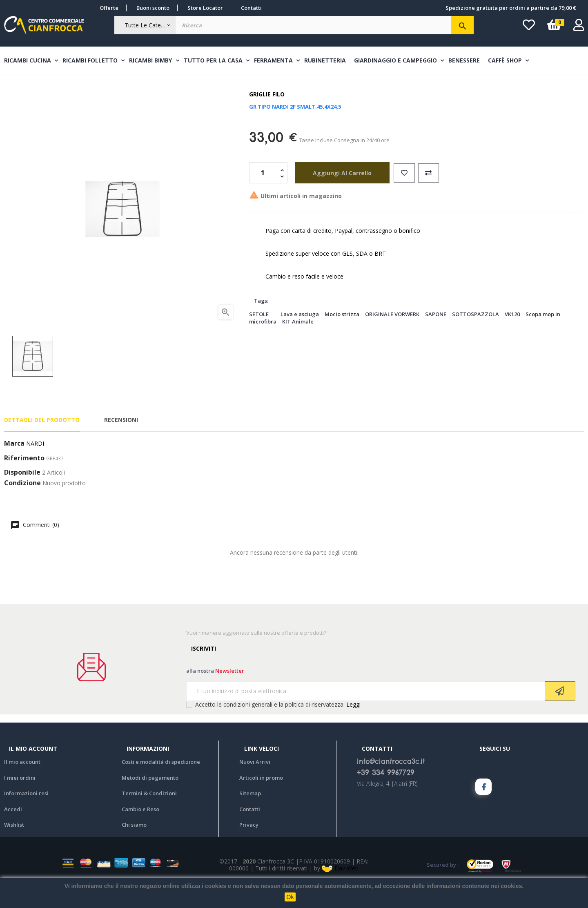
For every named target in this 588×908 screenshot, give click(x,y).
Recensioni (121, 443)
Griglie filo (267, 118)
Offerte (109, 8)
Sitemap (250, 817)
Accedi (13, 832)
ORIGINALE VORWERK (392, 337)
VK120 (512, 337)
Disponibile (22, 496)
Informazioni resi (26, 817)
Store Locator (205, 8)
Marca (14, 467)
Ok (290, 897)
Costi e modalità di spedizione (161, 785)
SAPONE (436, 337)
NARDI (35, 467)
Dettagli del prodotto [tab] (42, 443)
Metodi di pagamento (150, 801)
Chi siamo (134, 848)
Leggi (353, 728)
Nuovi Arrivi (255, 785)
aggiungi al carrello (338, 196)
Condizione (22, 507)
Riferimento (24, 482)
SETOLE (259, 337)
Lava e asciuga (300, 337)
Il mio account (22, 785)
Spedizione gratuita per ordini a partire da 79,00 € (511, 8)
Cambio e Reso (140, 832)
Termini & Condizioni (149, 817)
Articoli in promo (261, 801)
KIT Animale (298, 345)
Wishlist (14, 848)
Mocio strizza (342, 337)
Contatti (251, 8)
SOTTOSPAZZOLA (476, 337)
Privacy (249, 848)
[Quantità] (264, 196)
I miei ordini (20, 801)
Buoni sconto (153, 8)
